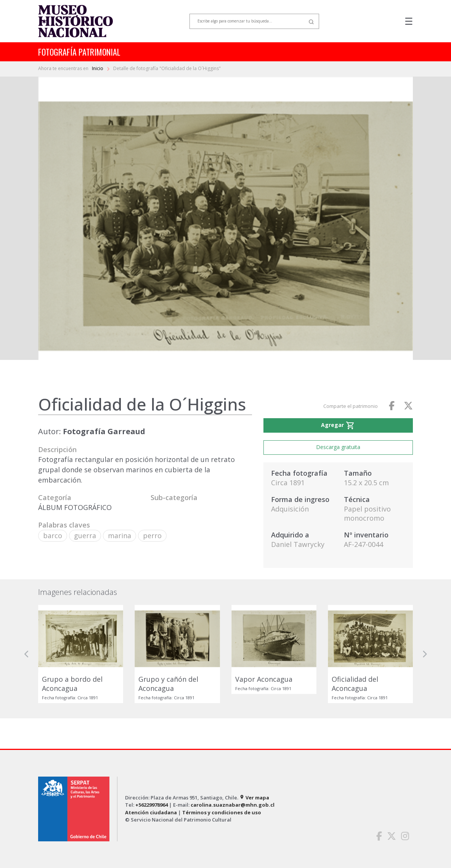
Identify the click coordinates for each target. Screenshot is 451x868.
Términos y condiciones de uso (222, 812)
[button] (27, 654)
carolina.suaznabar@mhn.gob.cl (233, 805)
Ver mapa (254, 798)
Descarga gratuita (338, 447)
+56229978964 (152, 805)
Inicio (98, 68)
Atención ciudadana (151, 812)
